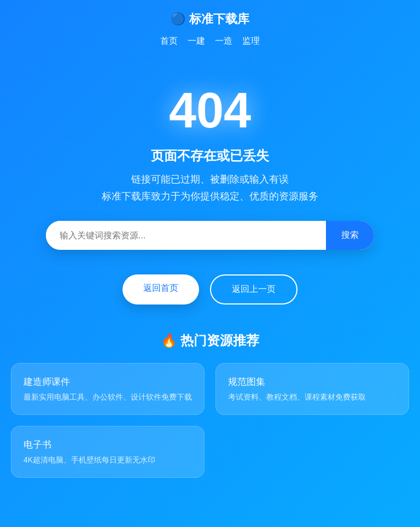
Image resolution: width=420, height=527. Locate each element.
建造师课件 (47, 382)
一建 (196, 41)
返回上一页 (254, 289)
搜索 (350, 235)
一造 (224, 41)
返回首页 (161, 288)
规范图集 (247, 382)
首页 (169, 41)
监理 (251, 41)
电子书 (37, 445)
